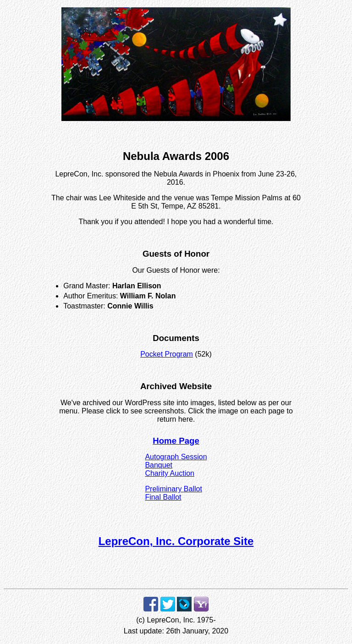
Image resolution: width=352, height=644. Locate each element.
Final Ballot (163, 497)
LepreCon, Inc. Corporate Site (176, 541)
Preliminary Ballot (173, 489)
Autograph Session (176, 457)
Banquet (159, 465)
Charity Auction (170, 473)
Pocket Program (167, 354)
